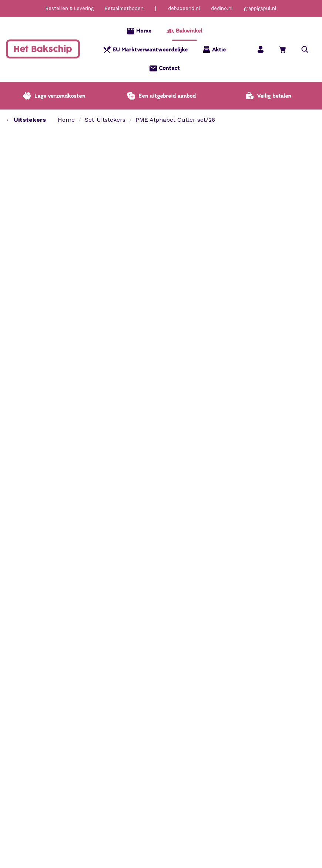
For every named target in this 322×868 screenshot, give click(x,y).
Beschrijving (23, 459)
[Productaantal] (192, 228)
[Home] (43, 49)
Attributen (60, 459)
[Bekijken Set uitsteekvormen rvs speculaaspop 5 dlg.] (66, 780)
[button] (305, 49)
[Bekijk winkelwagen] (283, 49)
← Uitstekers (26, 120)
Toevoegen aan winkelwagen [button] (21, 780)
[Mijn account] (261, 49)
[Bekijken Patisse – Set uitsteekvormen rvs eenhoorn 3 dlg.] (171, 780)
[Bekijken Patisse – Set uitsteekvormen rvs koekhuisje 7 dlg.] (275, 780)
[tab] (23, 459)
